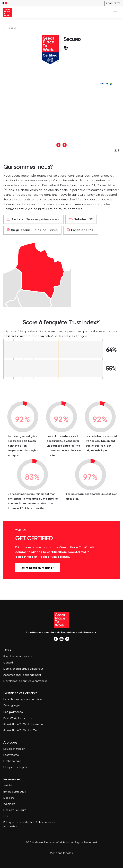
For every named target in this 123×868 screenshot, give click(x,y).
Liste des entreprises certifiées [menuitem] (23, 700)
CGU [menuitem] (6, 816)
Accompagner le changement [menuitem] (22, 675)
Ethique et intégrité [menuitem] (16, 767)
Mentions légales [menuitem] (62, 853)
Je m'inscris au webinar (38, 568)
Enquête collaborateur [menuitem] (18, 657)
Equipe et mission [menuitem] (14, 749)
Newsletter (113, 3)
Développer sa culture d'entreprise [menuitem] (25, 681)
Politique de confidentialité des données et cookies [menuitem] (29, 824)
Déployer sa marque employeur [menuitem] (23, 669)
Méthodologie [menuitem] (12, 761)
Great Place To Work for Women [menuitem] (24, 725)
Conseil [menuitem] (8, 663)
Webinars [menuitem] (9, 804)
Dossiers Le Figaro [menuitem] (15, 810)
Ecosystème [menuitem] (11, 755)
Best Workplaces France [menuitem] (19, 718)
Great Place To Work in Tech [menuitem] (21, 731)
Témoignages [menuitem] (12, 706)
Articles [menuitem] (8, 786)
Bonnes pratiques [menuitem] (15, 792)
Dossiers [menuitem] (9, 798)
